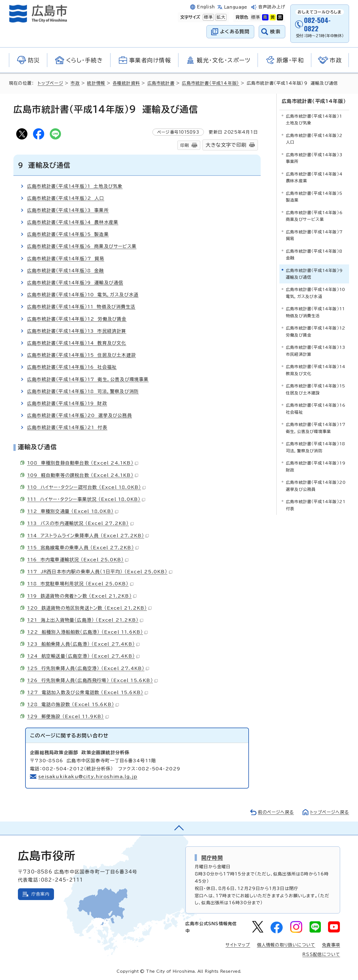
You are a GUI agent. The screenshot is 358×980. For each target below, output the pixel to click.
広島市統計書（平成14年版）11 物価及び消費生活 (81, 307)
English (206, 7)
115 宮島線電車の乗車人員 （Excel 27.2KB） (83, 548)
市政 (75, 83)
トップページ (50, 83)
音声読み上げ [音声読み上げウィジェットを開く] (272, 7)
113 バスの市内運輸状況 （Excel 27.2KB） (80, 523)
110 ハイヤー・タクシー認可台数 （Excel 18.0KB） (86, 487)
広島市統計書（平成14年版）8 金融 (66, 271)
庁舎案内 (40, 894)
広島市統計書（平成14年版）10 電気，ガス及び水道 (83, 295)
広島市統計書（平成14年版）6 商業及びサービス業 (82, 246)
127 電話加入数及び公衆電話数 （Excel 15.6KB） (88, 692)
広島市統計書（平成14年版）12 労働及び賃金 (77, 319)
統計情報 (96, 83)
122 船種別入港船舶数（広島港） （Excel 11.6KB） (87, 632)
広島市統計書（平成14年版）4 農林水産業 (73, 222)
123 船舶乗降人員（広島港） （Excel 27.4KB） (83, 644)
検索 (275, 31)
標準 (208, 17)
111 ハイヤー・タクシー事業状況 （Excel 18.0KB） (86, 499)
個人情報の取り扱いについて (286, 945)
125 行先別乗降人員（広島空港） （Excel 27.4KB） (88, 668)
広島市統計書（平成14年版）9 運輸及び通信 (75, 283)
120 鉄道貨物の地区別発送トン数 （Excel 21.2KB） (89, 608)
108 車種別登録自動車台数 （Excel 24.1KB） (83, 463)
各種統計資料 (126, 83)
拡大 (220, 17)
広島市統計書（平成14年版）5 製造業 (68, 234)
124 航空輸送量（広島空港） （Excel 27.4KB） (83, 656)
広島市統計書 (161, 83)
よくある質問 (235, 31)
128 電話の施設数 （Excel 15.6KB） (73, 704)
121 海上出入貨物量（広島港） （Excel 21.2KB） (85, 620)
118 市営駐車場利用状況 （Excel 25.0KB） (80, 584)
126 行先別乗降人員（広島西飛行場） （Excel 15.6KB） (92, 680)
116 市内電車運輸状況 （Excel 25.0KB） (78, 560)
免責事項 (331, 945)
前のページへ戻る (276, 812)
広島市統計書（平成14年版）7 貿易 (66, 259)
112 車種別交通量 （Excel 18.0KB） (73, 511)
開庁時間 (212, 858)
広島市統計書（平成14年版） (210, 83)
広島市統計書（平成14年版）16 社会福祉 (72, 367)
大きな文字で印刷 (226, 145)
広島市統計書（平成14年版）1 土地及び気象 (75, 186)
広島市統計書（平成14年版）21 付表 (67, 427)
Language (236, 7)
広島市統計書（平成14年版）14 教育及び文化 (77, 343)
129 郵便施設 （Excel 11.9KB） (68, 716)
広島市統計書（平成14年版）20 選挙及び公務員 (80, 415)
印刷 (185, 145)
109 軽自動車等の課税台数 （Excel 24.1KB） (83, 475)
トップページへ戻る (329, 812)
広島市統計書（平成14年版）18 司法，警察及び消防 (83, 391)
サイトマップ (238, 945)
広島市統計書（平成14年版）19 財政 (67, 403)
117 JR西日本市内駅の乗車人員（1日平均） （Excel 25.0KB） (100, 572)
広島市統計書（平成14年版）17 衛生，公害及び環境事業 (88, 379)
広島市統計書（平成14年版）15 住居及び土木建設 (82, 355)
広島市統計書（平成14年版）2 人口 (66, 198)
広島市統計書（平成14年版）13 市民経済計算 (77, 331)
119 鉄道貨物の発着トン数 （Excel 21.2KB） (82, 596)
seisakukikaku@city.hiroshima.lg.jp (88, 777)
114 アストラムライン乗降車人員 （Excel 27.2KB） (88, 536)
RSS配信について (321, 954)
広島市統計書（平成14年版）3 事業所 (68, 210)
